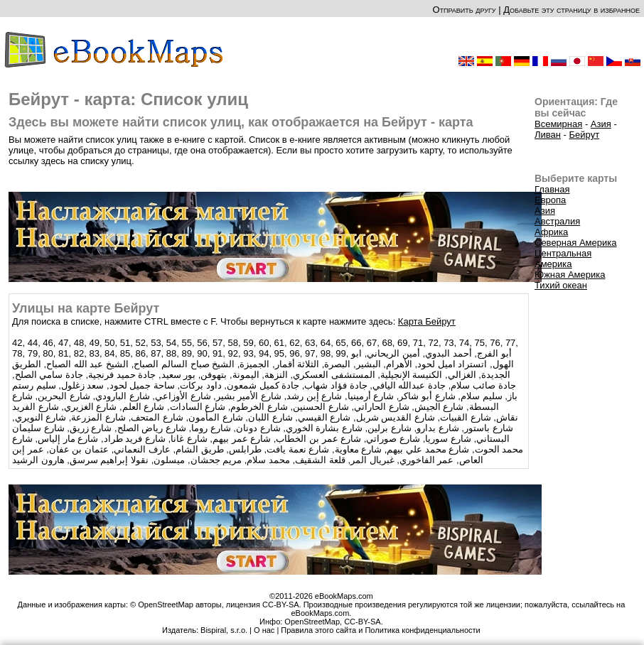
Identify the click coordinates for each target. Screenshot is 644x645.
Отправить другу (464, 10)
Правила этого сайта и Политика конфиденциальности (380, 630)
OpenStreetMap (312, 622)
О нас (264, 630)
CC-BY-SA (363, 622)
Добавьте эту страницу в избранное (571, 10)
